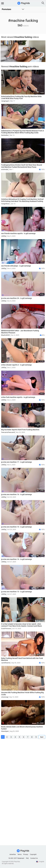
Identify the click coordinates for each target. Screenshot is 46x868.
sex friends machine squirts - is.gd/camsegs (18, 233)
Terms (20, 854)
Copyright (33, 854)
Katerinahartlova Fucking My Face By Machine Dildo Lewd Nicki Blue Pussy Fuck (21, 97)
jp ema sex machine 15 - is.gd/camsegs (17, 527)
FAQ (27, 858)
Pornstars (6, 9)
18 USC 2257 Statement (16, 858)
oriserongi (5, 697)
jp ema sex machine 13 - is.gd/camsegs (17, 592)
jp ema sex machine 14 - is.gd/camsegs (17, 559)
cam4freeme (6, 663)
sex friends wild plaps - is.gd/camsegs (16, 266)
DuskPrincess (6, 628)
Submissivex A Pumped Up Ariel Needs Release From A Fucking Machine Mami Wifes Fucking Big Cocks (23, 132)
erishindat (5, 169)
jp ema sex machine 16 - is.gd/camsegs (17, 494)
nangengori (5, 101)
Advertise (13, 854)
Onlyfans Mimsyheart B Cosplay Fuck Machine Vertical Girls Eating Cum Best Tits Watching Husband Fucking (22, 200)
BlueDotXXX (5, 335)
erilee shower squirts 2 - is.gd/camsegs (16, 365)
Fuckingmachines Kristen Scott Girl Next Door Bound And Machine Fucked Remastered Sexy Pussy (22, 166)
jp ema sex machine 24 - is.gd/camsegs (17, 298)
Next (42, 737)
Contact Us (34, 858)
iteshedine (5, 135)
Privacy (26, 854)
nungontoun (5, 204)
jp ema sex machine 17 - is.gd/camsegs (17, 462)
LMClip (4, 236)
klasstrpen (5, 731)
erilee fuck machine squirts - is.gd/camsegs (18, 397)
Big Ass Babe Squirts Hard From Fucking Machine (20, 430)
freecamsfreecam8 (8, 432)
